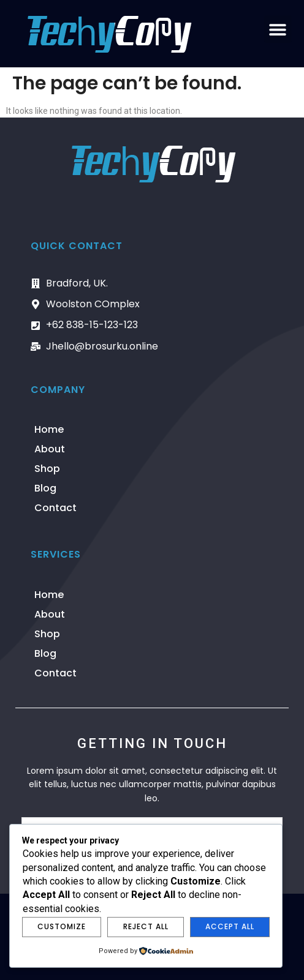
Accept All (230, 926)
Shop (47, 469)
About (50, 449)
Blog (45, 488)
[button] (278, 29)
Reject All (146, 926)
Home (49, 429)
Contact (55, 508)
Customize (62, 926)
